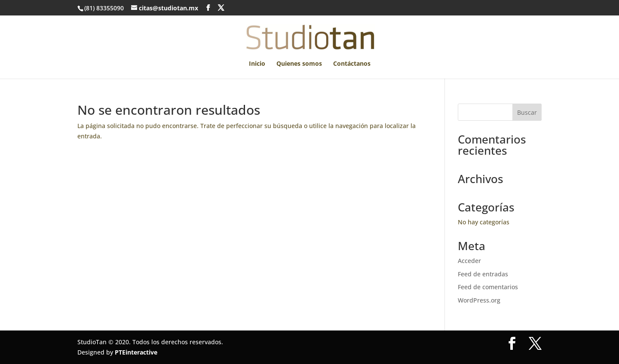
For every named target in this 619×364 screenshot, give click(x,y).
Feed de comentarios (488, 287)
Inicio (257, 64)
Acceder (469, 261)
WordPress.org (479, 300)
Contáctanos (352, 64)
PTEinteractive (136, 352)
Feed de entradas (483, 274)
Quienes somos (299, 64)
